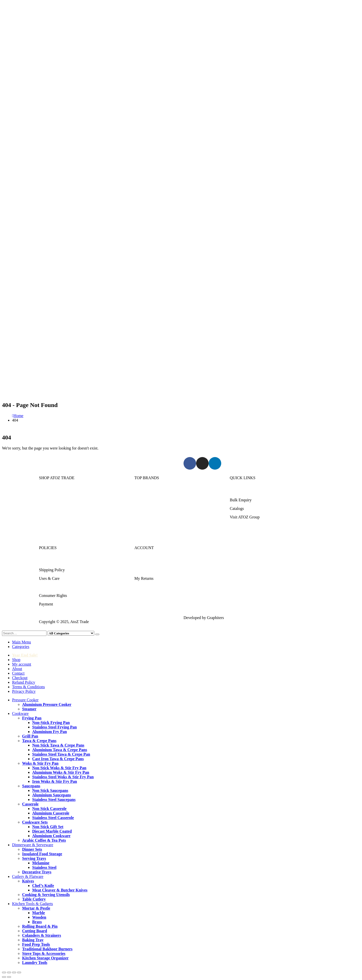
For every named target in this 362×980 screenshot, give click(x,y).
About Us (238, 491)
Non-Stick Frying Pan (51, 723)
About (17, 669)
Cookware (47, 500)
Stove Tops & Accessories (44, 953)
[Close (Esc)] (19, 972)
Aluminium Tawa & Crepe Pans (60, 750)
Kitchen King (145, 500)
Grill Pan (30, 736)
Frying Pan (32, 718)
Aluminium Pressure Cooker (47, 704)
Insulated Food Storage (42, 854)
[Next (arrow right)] (9, 977)
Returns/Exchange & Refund (62, 561)
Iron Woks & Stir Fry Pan (55, 781)
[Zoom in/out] (4, 972)
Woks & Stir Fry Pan (40, 763)
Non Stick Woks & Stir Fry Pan (59, 768)
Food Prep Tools (36, 944)
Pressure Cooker (52, 491)
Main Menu (21, 642)
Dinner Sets (32, 849)
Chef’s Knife (43, 886)
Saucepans (31, 786)
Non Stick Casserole (49, 809)
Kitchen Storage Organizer (45, 958)
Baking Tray (33, 940)
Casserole (30, 804)
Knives (28, 881)
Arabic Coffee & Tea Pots (44, 840)
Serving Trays (34, 858)
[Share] (14, 972)
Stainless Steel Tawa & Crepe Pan (61, 754)
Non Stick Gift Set (48, 827)
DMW (140, 534)
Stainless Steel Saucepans (54, 800)
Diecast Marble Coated (52, 831)
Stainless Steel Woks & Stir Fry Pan (63, 777)
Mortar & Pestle (36, 908)
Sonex (140, 491)
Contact (18, 673)
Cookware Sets (35, 822)
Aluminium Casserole (51, 813)
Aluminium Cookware (51, 836)
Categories (21, 647)
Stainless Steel (44, 867)
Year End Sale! (25, 655)
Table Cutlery (34, 899)
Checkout (20, 678)
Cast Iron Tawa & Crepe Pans (58, 759)
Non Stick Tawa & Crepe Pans (58, 745)
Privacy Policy (24, 691)
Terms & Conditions (55, 587)
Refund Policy (24, 682)
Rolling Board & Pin (40, 926)
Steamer (29, 709)
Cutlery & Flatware (55, 517)
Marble (39, 913)
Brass (37, 922)
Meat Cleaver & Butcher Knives (60, 890)
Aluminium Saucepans (52, 795)
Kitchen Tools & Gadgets (59, 526)
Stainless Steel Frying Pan (54, 727)
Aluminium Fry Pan (50, 732)
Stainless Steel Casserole (53, 818)
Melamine (41, 863)
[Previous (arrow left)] (4, 977)
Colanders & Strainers (42, 935)
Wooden (39, 917)
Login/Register (147, 561)
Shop (16, 660)
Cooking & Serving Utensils (46, 895)
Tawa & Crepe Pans (39, 741)
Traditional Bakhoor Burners (47, 949)
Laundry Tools (35, 963)
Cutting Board (35, 931)
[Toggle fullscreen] (9, 972)
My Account (145, 570)
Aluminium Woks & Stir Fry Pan (61, 772)
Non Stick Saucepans (50, 790)
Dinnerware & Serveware (59, 508)
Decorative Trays (37, 872)
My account (22, 664)
